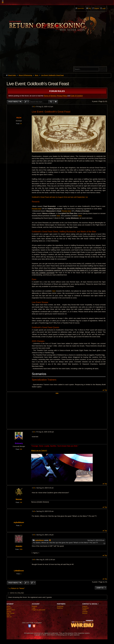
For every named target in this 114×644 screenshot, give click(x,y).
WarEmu (60, 608)
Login (34, 608)
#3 (34, 488)
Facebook (85, 608)
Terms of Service (50, 96)
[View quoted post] (50, 540)
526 (21, 449)
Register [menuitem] (97, 8)
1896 (21, 549)
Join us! (9, 617)
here (58, 216)
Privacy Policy (62, 96)
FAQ (90, 8)
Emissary (19, 443)
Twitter (84, 610)
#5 (34, 535)
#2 (34, 432)
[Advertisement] (57, 55)
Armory (9, 612)
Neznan (19, 499)
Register (35, 606)
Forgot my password (38, 610)
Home (8, 606)
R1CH (19, 118)
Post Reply (14, 102)
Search (104, 70)
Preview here (37, 209)
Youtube (85, 612)
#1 (34, 107)
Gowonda (60, 606)
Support (85, 606)
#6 (34, 560)
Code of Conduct (77, 96)
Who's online (11, 610)
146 (21, 502)
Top (106, 390)
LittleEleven (19, 571)
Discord (85, 613)
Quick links (81, 8)
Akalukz (19, 546)
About (8, 615)
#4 (34, 511)
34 (21, 124)
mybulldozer (19, 522)
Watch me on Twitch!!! (39, 450)
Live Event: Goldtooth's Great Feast (52, 75)
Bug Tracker (11, 613)
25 (21, 525)
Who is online (17, 593)
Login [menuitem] (104, 8)
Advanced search (82, 65)
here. (80, 216)
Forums (9, 608)
